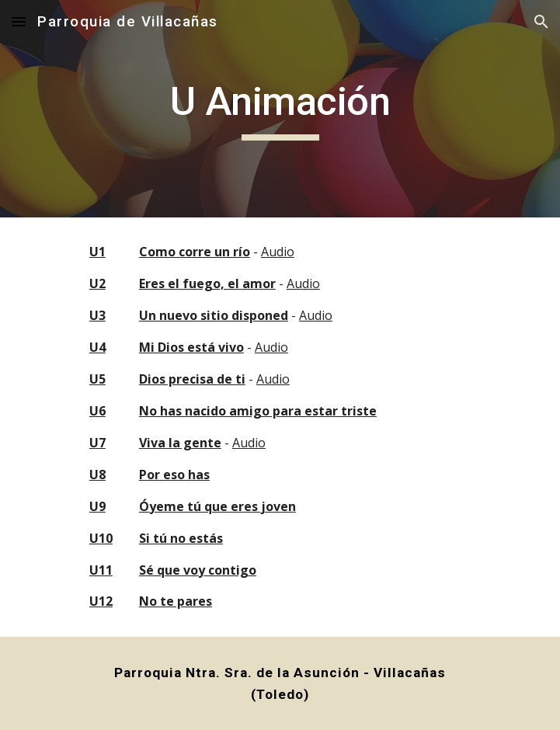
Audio (278, 252)
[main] (280, 109)
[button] (19, 21)
